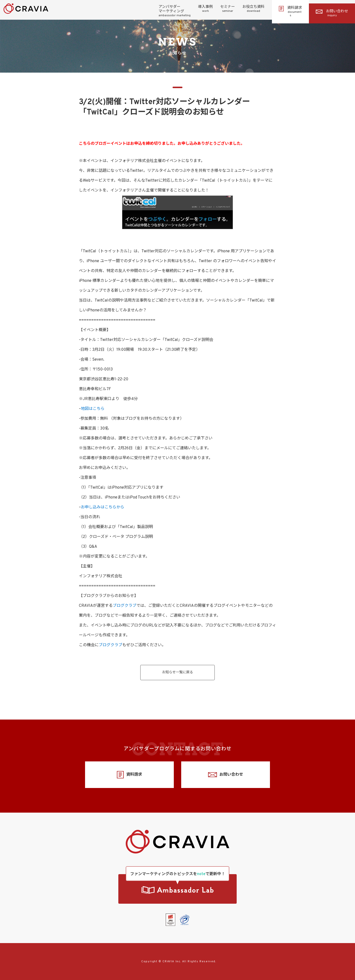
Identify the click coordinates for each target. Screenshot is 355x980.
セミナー (228, 9)
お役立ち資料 (253, 9)
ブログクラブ (124, 606)
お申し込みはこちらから (103, 507)
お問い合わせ (332, 13)
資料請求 (290, 12)
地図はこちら (93, 409)
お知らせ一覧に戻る (177, 672)
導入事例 (205, 9)
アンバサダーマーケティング (175, 11)
